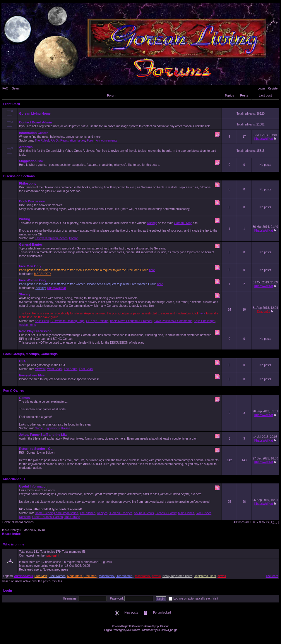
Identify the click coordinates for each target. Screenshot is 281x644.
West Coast (55, 369)
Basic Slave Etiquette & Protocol (131, 321)
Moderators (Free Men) (82, 576)
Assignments (27, 325)
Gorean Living (183, 223)
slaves (222, 576)
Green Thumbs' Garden (48, 517)
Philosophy (28, 183)
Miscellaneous (14, 479)
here (152, 270)
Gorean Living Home (35, 113)
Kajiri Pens (42, 321)
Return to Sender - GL (36, 449)
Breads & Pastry (166, 513)
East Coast (86, 369)
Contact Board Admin (36, 122)
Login (261, 88)
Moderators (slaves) (148, 576)
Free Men (41, 576)
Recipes (102, 513)
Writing (25, 219)
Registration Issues (73, 141)
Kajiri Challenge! (204, 321)
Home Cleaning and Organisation (56, 513)
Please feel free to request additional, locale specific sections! (120, 379)
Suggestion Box (31, 161)
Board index (11, 534)
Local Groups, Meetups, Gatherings (30, 354)
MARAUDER (42, 274)
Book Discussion (32, 201)
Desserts (25, 517)
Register (273, 88)
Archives (26, 147)
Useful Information (33, 486)
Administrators (23, 576)
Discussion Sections (19, 176)
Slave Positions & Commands (173, 321)
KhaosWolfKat (264, 139)
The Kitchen (87, 513)
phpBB (129, 626)
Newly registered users (177, 576)
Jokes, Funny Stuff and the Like (43, 435)
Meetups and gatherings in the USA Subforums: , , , (120, 365)
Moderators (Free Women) (116, 576)
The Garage (72, 517)
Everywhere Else (32, 375)
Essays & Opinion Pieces (51, 238)
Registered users (205, 576)
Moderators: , (120, 284)
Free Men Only (30, 266)
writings (152, 223)
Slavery (25, 294)
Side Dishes (204, 513)
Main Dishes (186, 513)
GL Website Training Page (67, 321)
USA (22, 361)
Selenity (41, 288)
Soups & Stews (144, 513)
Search (17, 88)
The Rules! (42, 141)
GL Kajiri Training (97, 321)
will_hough (171, 630)
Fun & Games (14, 390)
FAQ (5, 88)
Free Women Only (33, 280)
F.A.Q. (55, 141)
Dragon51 (263, 312)
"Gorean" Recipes (121, 513)
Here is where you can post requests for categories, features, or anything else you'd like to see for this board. (120, 165)
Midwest (40, 369)
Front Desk (12, 104)
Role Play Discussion (35, 331)
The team (272, 576)
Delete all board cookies (18, 522)
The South (71, 369)
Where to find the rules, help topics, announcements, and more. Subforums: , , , (120, 137)
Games (24, 398)
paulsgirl (52, 556)
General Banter (31, 244)
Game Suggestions (47, 428)
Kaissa (66, 428)
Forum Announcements (102, 141)
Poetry (73, 238)
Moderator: (120, 270)
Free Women (57, 576)
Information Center (33, 133)
